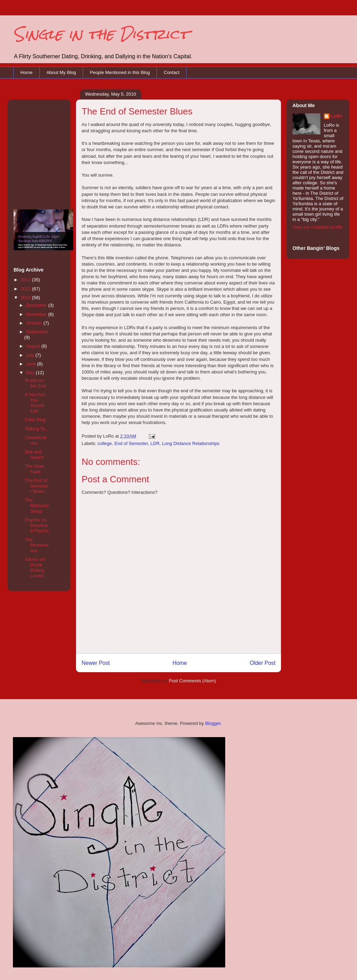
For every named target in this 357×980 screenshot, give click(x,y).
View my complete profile (318, 227)
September (37, 332)
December (37, 305)
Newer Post (96, 663)
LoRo (337, 116)
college (105, 443)
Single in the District (101, 34)
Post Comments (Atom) (192, 681)
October (35, 323)
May (31, 373)
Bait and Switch (34, 455)
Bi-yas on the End (35, 383)
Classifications (36, 440)
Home (27, 72)
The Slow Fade (34, 469)
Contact (172, 72)
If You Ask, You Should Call (35, 403)
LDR (155, 443)
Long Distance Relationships (191, 443)
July (31, 355)
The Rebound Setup (37, 505)
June (32, 364)
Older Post (263, 663)
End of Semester (131, 443)
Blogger (213, 723)
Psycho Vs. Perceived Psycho (37, 525)
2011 (26, 289)
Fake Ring (35, 420)
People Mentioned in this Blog (120, 72)
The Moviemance (37, 545)
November (37, 314)
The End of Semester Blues (36, 486)
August (34, 346)
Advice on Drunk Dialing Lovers (35, 567)
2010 (26, 298)
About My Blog (61, 72)
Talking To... (37, 429)
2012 (26, 280)
